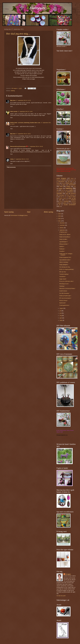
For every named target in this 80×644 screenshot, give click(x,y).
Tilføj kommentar (11, 167)
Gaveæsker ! (63, 277)
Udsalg (74, 203)
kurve (63, 190)
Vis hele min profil (61, 596)
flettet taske (69, 183)
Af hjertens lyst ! (63, 232)
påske (61, 197)
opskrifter (59, 193)
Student (73, 200)
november (62, 225)
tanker (60, 203)
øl (60, 206)
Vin (60, 205)
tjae (70, 203)
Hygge (60, 188)
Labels (67, 190)
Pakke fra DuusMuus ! (65, 237)
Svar (11, 106)
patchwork (73, 194)
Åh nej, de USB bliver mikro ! (67, 281)
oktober (62, 228)
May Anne (13, 100)
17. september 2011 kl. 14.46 (25, 112)
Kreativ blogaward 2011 (65, 257)
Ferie (58, 183)
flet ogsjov (68, 574)
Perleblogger (61, 195)
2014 (60, 214)
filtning (63, 183)
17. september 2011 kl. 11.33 (23, 100)
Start (29, 212)
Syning (66, 201)
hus (75, 186)
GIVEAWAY (72, 185)
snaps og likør (72, 198)
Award (72, 178)
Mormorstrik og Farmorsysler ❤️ (19, 146)
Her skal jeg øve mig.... (18, 34)
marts (61, 320)
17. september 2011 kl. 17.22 (21, 159)
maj (61, 316)
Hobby (68, 186)
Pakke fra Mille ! (63, 239)
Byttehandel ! (63, 303)
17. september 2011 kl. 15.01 (23, 134)
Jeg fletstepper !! (63, 242)
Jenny (12, 159)
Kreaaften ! (62, 251)
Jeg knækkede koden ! (65, 260)
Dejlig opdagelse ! (64, 265)
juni (61, 313)
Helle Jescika (14, 112)
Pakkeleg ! (62, 286)
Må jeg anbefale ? (64, 244)
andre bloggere (61, 178)
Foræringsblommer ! (64, 305)
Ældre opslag (48, 212)
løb (57, 192)
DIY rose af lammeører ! (65, 298)
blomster (64, 180)
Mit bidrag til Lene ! (64, 284)
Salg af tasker (72, 197)
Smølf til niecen (63, 291)
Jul (57, 190)
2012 (60, 218)
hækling (13, 91)
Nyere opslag (9, 212)
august (61, 308)
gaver (64, 185)
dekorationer (61, 182)
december (62, 223)
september (62, 230)
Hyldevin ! (62, 246)
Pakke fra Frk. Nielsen (65, 235)
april (61, 318)
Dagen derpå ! (63, 279)
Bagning (58, 180)
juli (60, 311)
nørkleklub (70, 192)
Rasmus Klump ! (63, 301)
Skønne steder (62, 198)
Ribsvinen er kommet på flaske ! (67, 288)
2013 (60, 216)
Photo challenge (70, 195)
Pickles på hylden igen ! (65, 296)
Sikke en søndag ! (64, 262)
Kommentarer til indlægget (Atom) (19, 215)
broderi (74, 180)
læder (71, 190)
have (61, 186)
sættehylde (74, 202)
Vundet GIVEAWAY (70, 205)
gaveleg (58, 185)
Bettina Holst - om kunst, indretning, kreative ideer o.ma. (25, 123)
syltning (61, 202)
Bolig (70, 180)
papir (67, 194)
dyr (73, 182)
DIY (69, 182)
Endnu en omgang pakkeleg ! (67, 269)
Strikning (67, 200)
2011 (60, 221)
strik (60, 200)
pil (57, 197)
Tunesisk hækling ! (64, 274)
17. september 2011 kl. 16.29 (35, 146)
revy (65, 197)
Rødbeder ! (62, 249)
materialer (62, 192)
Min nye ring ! (63, 272)
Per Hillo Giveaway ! (64, 293)
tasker (65, 203)
